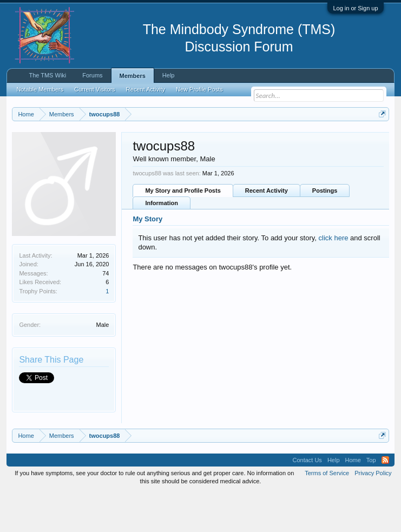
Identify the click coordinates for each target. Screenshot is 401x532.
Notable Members (40, 89)
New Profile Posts (199, 89)
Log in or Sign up (355, 8)
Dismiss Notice (380, 139)
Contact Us (307, 500)
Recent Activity (267, 230)
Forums (92, 75)
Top (371, 500)
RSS (385, 500)
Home (353, 500)
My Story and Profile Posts (183, 230)
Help (169, 75)
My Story (147, 258)
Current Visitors (95, 89)
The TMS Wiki (47, 75)
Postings (325, 230)
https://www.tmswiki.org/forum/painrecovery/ (167, 152)
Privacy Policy (373, 513)
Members (133, 76)
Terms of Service (327, 513)
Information (162, 242)
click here (334, 277)
